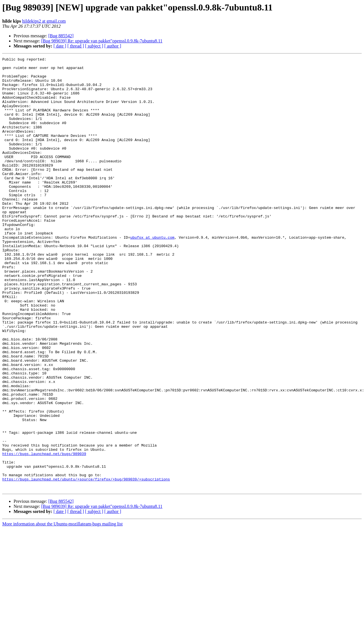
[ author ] (113, 46)
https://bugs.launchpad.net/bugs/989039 (44, 533)
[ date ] (60, 46)
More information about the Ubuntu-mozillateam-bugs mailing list (63, 610)
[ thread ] (76, 46)
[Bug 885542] (61, 36)
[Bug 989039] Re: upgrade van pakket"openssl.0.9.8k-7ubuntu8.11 (102, 41)
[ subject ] (94, 46)
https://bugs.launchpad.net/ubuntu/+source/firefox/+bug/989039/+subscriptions (86, 564)
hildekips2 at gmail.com (44, 21)
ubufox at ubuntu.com (152, 274)
